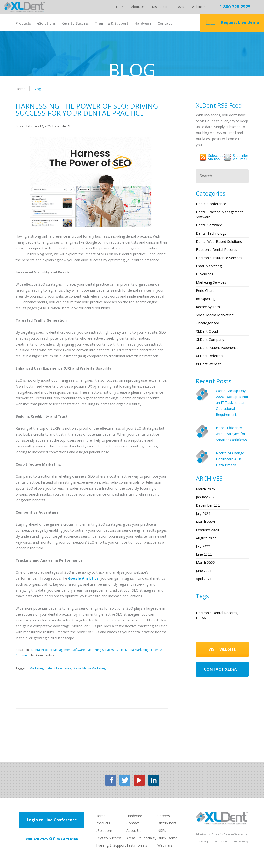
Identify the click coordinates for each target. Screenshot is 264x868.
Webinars (199, 7)
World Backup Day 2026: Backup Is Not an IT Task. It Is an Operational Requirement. (232, 403)
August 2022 (206, 538)
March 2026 (205, 489)
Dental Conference (211, 204)
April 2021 (204, 579)
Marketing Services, (101, 650)
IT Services (205, 274)
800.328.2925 (37, 839)
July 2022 (203, 546)
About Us (138, 7)
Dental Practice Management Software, (59, 650)
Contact (165, 23)
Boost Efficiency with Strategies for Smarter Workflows (231, 434)
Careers (164, 816)
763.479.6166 (67, 839)
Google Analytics (83, 578)
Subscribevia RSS (216, 157)
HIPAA (201, 618)
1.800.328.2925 (235, 7)
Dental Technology (211, 233)
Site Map (204, 841)
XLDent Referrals (209, 356)
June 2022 (204, 554)
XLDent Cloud (207, 331)
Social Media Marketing (89, 668)
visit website (222, 649)
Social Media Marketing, (133, 650)
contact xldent (222, 669)
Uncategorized (207, 323)
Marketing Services (211, 282)
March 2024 (205, 522)
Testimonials (137, 845)
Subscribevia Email (240, 157)
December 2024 (209, 505)
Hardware (143, 23)
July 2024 (203, 513)
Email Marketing (209, 266)
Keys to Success (75, 23)
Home (119, 7)
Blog (37, 89)
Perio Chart (205, 290)
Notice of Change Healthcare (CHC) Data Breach (230, 459)
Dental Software (209, 225)
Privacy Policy (241, 841)
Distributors (161, 7)
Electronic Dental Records (217, 250)
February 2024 (207, 530)
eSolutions (46, 23)
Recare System (208, 307)
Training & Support (112, 23)
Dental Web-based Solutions (219, 241)
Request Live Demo (240, 22)
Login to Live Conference (52, 820)
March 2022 (205, 562)
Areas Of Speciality (141, 838)
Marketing (37, 668)
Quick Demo (167, 838)
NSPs (180, 7)
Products (23, 23)
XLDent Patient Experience (217, 348)
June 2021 (204, 571)
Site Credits (221, 841)
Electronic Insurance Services (219, 258)
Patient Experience (59, 668)
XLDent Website (209, 364)
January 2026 (206, 497)
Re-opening (205, 299)
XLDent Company (210, 339)
